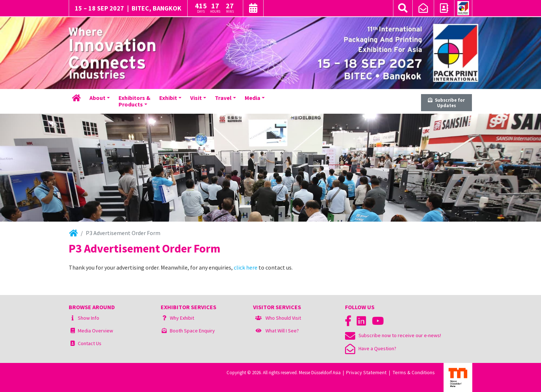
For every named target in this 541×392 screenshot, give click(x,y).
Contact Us (90, 343)
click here (246, 267)
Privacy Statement (366, 372)
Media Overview (95, 331)
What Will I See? (282, 331)
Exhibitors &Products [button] (135, 101)
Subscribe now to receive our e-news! (393, 335)
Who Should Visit (283, 318)
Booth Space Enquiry (192, 331)
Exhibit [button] (168, 98)
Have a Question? (371, 348)
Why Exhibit (182, 318)
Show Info (89, 318)
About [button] (97, 98)
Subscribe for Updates (446, 103)
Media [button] (253, 98)
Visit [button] (196, 98)
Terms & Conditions (414, 372)
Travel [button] (223, 98)
